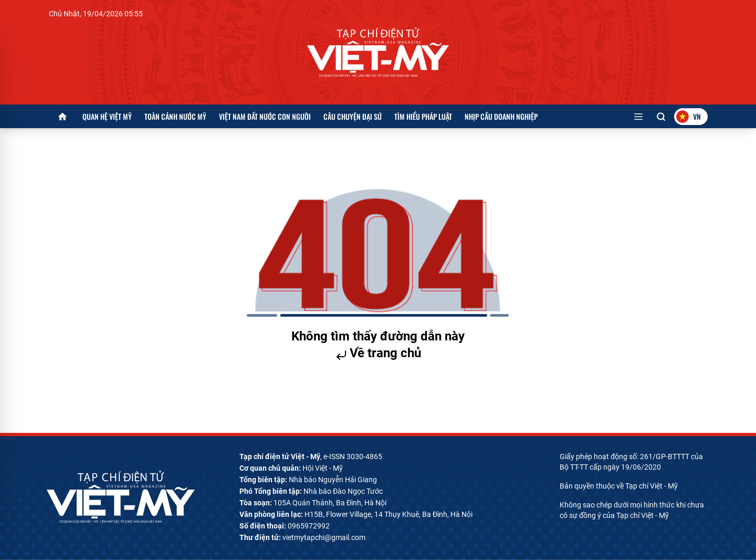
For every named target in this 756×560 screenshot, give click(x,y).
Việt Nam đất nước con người (265, 116)
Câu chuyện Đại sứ (353, 116)
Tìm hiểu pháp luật (423, 116)
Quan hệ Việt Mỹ (107, 116)
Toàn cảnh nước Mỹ (175, 116)
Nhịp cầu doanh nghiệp (501, 116)
